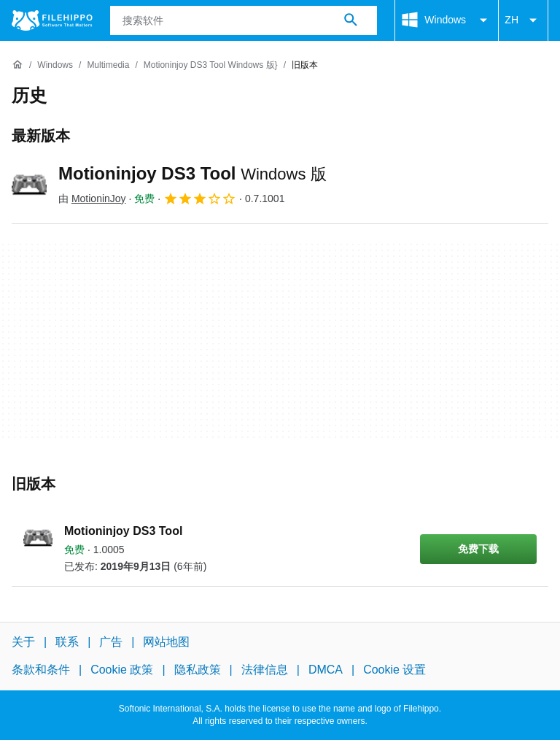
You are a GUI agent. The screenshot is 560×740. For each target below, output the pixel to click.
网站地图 (166, 642)
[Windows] (55, 65)
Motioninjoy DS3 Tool (192, 173)
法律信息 (265, 670)
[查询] (244, 20)
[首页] (17, 65)
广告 (111, 642)
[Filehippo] (52, 20)
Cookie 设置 (394, 670)
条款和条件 (41, 670)
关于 (23, 642)
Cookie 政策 (122, 670)
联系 (67, 642)
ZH (523, 20)
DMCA (326, 670)
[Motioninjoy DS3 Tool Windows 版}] (211, 65)
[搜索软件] (351, 20)
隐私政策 (198, 670)
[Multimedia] (108, 65)
